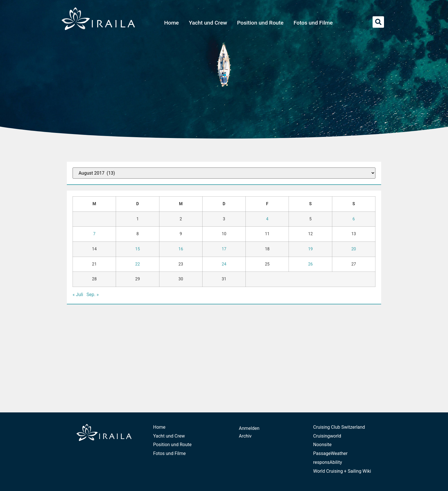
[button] (378, 22)
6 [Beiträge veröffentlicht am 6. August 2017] (354, 219)
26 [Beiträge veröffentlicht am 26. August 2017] (310, 264)
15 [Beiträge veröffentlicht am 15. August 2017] (137, 249)
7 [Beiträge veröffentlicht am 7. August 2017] (94, 234)
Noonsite (322, 445)
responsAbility (328, 462)
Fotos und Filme (313, 23)
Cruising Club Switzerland (339, 427)
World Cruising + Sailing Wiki (342, 471)
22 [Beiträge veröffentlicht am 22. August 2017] (137, 264)
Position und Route (260, 23)
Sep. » (93, 295)
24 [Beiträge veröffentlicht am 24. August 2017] (224, 264)
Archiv (245, 436)
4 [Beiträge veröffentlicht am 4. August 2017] (267, 219)
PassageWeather (330, 453)
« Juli (78, 295)
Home (171, 23)
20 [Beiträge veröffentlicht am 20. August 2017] (354, 249)
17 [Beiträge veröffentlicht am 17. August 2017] (224, 249)
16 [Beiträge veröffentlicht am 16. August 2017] (181, 249)
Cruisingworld (327, 436)
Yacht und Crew (208, 23)
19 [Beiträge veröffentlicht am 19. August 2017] (310, 249)
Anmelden (249, 428)
